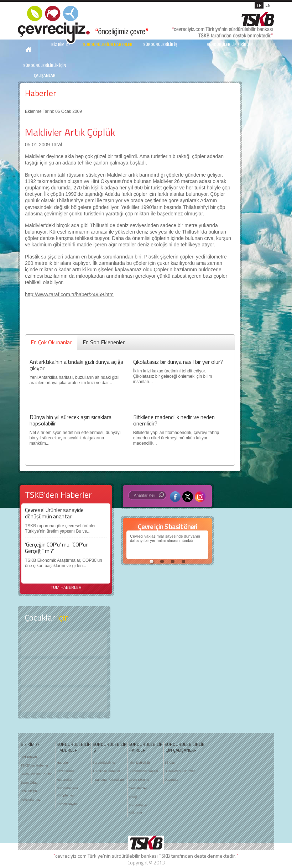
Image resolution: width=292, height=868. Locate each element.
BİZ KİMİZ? (30, 744)
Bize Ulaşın (29, 791)
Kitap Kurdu (64, 700)
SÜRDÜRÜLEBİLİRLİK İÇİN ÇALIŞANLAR (45, 70)
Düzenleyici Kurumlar (180, 771)
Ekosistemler (138, 788)
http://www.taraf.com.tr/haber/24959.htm (69, 294)
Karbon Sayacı (67, 804)
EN (268, 5)
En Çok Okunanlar (51, 342)
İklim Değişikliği (140, 763)
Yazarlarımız (66, 771)
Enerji (133, 797)
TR (259, 5)
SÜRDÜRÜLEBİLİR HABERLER (108, 45)
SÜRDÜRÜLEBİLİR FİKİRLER (230, 45)
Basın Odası (30, 783)
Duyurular (171, 780)
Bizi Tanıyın (29, 757)
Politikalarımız (31, 800)
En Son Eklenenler (104, 342)
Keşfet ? (64, 644)
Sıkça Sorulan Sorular (36, 774)
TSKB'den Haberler (34, 765)
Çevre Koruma (139, 780)
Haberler (41, 93)
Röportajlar (64, 780)
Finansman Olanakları (108, 780)
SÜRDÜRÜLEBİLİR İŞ (160, 45)
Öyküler (64, 672)
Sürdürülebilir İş (104, 763)
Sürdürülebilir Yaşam (143, 771)
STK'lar (170, 763)
